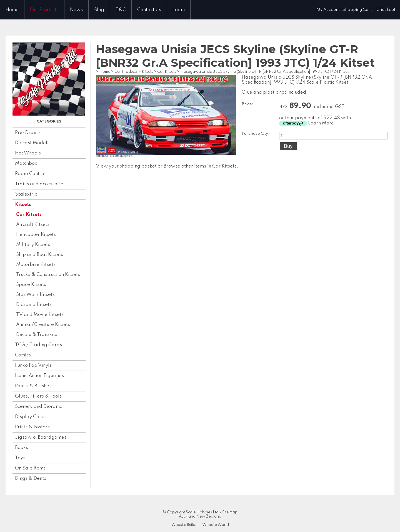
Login (179, 10)
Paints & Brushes (33, 386)
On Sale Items (30, 468)
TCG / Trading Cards (38, 345)
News (76, 10)
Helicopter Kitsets (36, 235)
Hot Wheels (28, 153)
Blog (99, 10)
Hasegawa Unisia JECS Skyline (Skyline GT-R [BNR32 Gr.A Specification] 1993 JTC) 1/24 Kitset (264, 72)
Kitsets (23, 205)
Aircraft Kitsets (33, 225)
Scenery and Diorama (39, 407)
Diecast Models (32, 143)
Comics (23, 355)
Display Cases (31, 417)
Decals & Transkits (37, 335)
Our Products (44, 10)
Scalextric (26, 194)
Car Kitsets (29, 215)
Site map (230, 512)
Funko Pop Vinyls (33, 365)
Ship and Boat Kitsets (40, 255)
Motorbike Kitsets (36, 265)
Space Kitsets (31, 285)
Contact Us (149, 10)
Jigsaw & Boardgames (41, 437)
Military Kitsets (33, 245)
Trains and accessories (40, 184)
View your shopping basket (126, 166)
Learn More (321, 123)
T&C (121, 10)
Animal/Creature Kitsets (43, 325)
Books (22, 448)
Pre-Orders (28, 133)
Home (12, 10)
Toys (20, 458)
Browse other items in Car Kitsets (200, 166)
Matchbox (26, 163)
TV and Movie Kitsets (40, 315)
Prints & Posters (32, 427)
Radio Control (30, 174)
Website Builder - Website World (200, 525)
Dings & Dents (31, 479)
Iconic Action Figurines (39, 376)
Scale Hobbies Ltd (202, 512)
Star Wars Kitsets (35, 295)
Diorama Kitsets (34, 305)
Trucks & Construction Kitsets (48, 275)
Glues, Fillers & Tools (38, 396)
